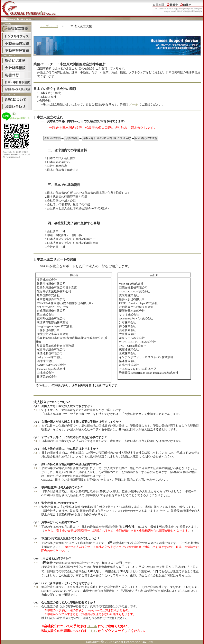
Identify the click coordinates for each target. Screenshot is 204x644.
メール (133, 105)
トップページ (49, 26)
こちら (92, 631)
